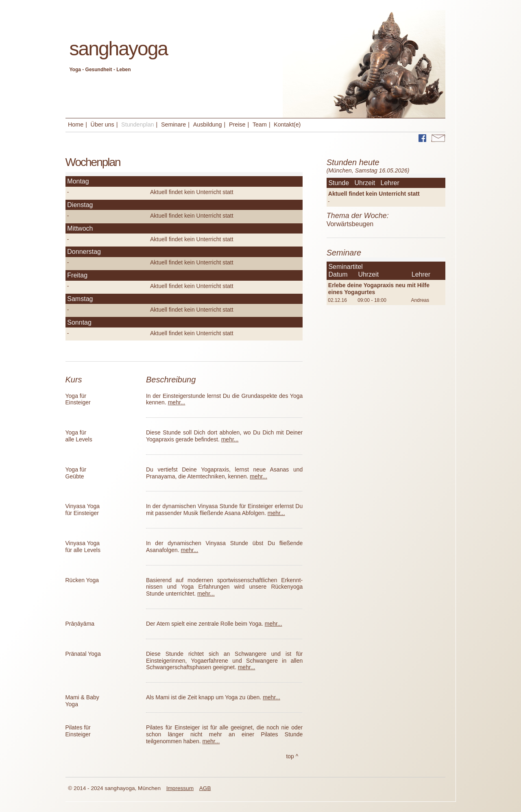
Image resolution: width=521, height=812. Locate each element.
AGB (205, 788)
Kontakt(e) (287, 124)
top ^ (292, 756)
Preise (237, 124)
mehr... (177, 402)
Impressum (180, 788)
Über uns (102, 124)
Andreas (420, 300)
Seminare (173, 124)
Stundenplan (137, 124)
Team (260, 124)
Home (76, 124)
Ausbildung (208, 124)
